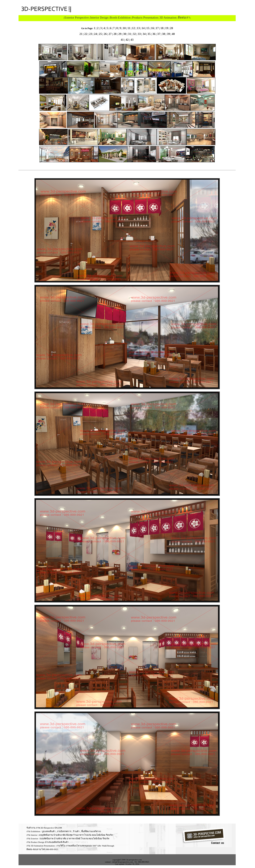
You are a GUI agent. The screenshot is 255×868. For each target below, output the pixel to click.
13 (138, 28)
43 (132, 40)
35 (149, 34)
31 (129, 34)
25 (100, 34)
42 (127, 40)
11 (129, 28)
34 (144, 34)
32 (134, 34)
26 (105, 34)
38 (163, 34)
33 (139, 34)
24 (95, 34)
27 (110, 34)
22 (85, 34)
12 (134, 28)
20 (171, 28)
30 (124, 34)
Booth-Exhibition (120, 18)
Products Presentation (145, 18)
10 (124, 28)
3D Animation (168, 18)
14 (143, 28)
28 (115, 34)
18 (162, 28)
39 (168, 34)
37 (158, 34)
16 (153, 28)
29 (119, 34)
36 (153, 34)
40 (173, 34)
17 (157, 28)
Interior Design (99, 18)
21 (81, 34)
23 (90, 34)
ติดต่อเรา (184, 18)
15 (148, 28)
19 (167, 28)
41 (122, 40)
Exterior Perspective (76, 18)
